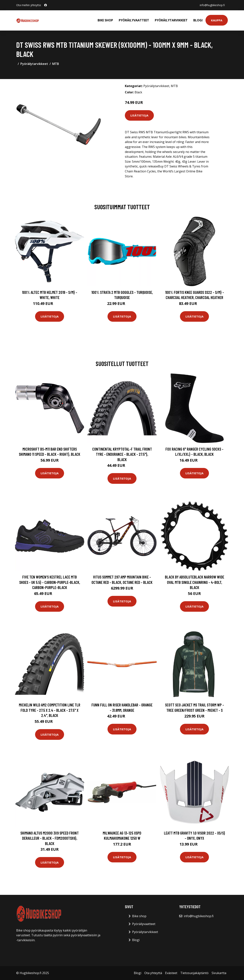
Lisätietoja (139, 115)
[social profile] (46, 5)
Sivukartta (219, 973)
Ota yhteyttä (153, 973)
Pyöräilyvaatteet (134, 20)
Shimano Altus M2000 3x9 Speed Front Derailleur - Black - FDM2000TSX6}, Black (50, 838)
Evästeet (171, 973)
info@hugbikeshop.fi (212, 5)
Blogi (198, 20)
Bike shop (105, 20)
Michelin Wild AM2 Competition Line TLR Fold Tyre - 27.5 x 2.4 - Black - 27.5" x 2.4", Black (50, 710)
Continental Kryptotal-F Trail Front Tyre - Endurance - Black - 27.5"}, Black (122, 454)
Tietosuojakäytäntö (194, 973)
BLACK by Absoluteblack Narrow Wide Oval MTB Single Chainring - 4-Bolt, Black (195, 582)
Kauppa (217, 20)
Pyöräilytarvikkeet (171, 20)
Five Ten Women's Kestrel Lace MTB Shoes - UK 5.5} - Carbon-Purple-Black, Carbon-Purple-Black (50, 582)
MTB (56, 64)
